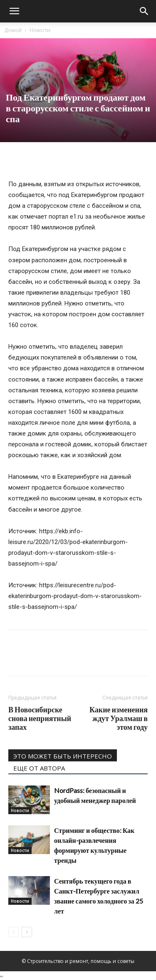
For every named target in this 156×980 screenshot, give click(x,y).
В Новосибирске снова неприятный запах (40, 718)
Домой (13, 30)
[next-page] (27, 932)
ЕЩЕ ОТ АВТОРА (39, 768)
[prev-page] (14, 932)
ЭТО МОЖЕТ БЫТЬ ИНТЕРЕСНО (63, 756)
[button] (14, 11)
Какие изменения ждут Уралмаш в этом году (119, 718)
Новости (40, 30)
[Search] (144, 11)
